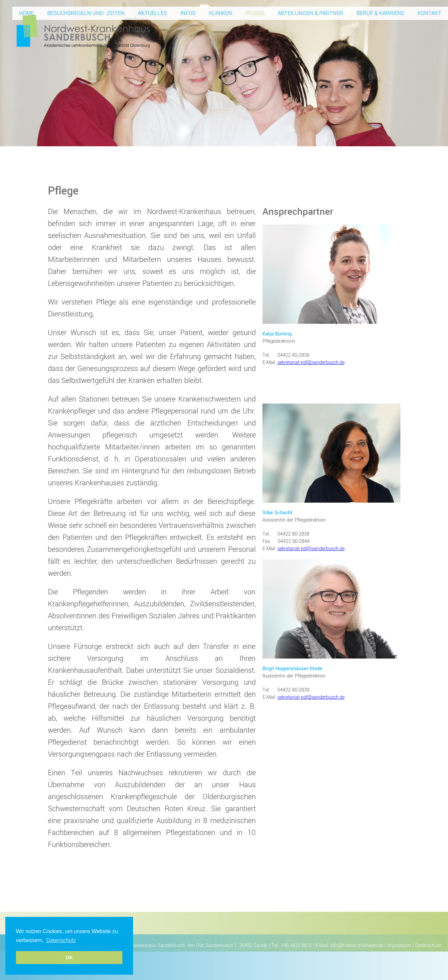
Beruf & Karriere (380, 13)
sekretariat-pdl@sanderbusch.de (311, 363)
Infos (188, 13)
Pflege (255, 13)
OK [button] (69, 957)
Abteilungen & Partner (310, 13)
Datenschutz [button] (61, 940)
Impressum (399, 946)
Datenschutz (428, 946)
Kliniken (221, 13)
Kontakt (429, 13)
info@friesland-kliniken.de (357, 946)
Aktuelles (152, 13)
